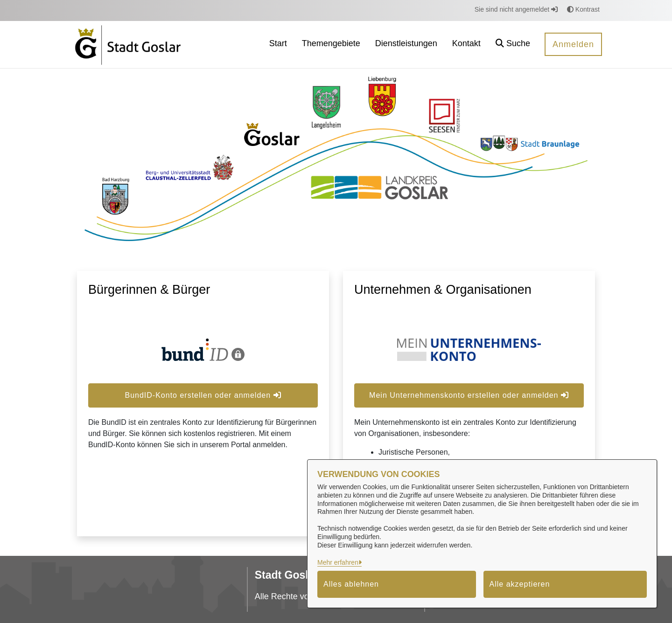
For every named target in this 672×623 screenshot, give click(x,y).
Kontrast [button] (583, 9)
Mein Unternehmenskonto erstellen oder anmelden (469, 395)
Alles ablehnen (351, 584)
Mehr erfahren (338, 562)
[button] (513, 45)
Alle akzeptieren (520, 584)
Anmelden (573, 44)
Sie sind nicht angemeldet (516, 9)
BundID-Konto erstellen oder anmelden (203, 395)
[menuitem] (278, 45)
